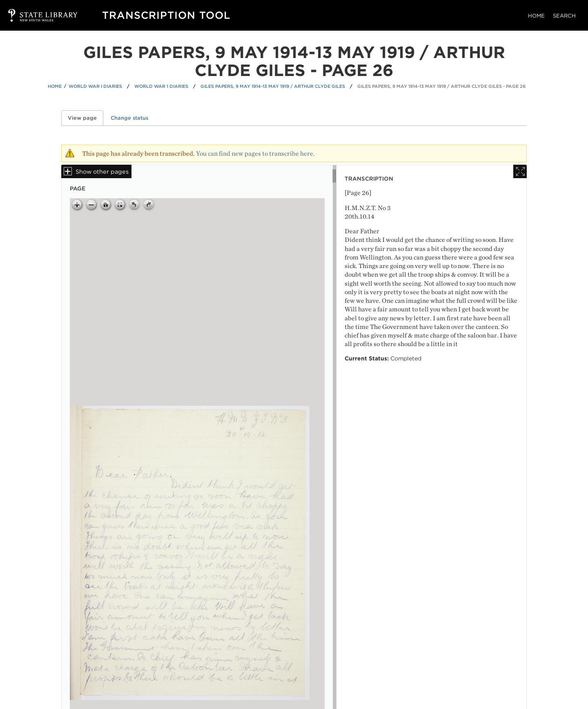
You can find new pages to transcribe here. (255, 153)
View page (86, 118)
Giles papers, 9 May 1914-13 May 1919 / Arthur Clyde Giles (273, 86)
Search (564, 16)
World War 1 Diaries (161, 86)
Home (536, 16)
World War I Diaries (95, 86)
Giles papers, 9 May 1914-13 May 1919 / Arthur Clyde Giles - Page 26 (441, 86)
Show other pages (102, 171)
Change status (129, 118)
